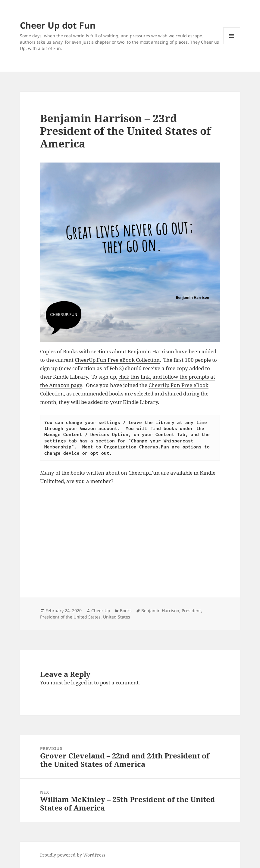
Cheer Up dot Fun (58, 25)
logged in (82, 682)
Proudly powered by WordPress (73, 855)
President (191, 611)
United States (117, 617)
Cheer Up (101, 611)
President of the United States (70, 617)
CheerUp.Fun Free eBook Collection (117, 360)
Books (126, 611)
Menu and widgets (232, 44)
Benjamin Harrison (160, 611)
